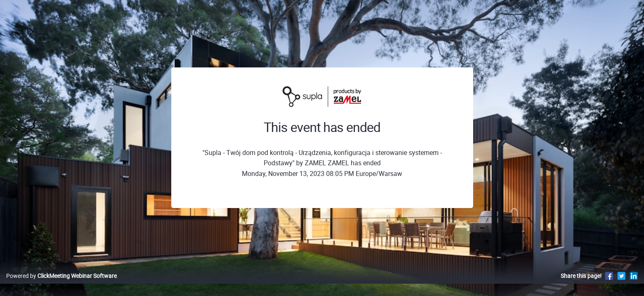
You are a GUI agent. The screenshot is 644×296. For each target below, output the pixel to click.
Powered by (61, 284)
